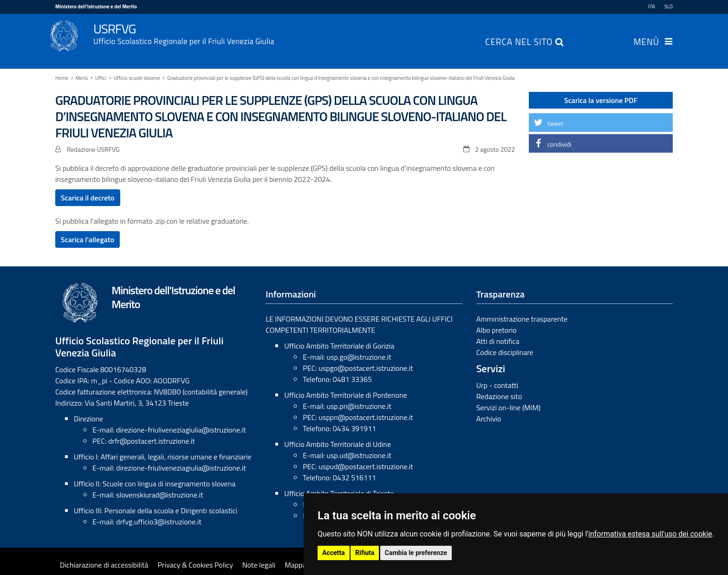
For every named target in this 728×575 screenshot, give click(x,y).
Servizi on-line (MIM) (509, 407)
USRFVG (383, 33)
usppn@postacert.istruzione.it (366, 417)
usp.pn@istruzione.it (359, 406)
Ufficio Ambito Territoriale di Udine (338, 444)
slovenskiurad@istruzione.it (160, 495)
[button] (601, 123)
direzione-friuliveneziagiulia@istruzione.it (181, 430)
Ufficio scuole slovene (137, 78)
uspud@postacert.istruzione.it (366, 466)
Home (62, 78)
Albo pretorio (497, 330)
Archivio (489, 419)
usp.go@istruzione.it (359, 357)
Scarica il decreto (88, 198)
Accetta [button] (334, 553)
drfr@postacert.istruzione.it (152, 441)
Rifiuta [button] (365, 553)
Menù (647, 43)
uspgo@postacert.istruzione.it (366, 368)
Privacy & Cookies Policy (195, 565)
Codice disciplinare (505, 352)
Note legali (259, 565)
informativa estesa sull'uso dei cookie (650, 534)
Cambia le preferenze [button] (416, 553)
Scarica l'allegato (88, 239)
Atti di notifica (498, 341)
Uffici (101, 78)
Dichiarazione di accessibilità (104, 565)
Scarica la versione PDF (601, 100)
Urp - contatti (497, 385)
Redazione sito (499, 396)
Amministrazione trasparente (522, 319)
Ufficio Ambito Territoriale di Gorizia (339, 346)
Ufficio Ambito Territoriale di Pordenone (345, 395)
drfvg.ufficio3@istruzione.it (159, 522)
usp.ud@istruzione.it (359, 455)
